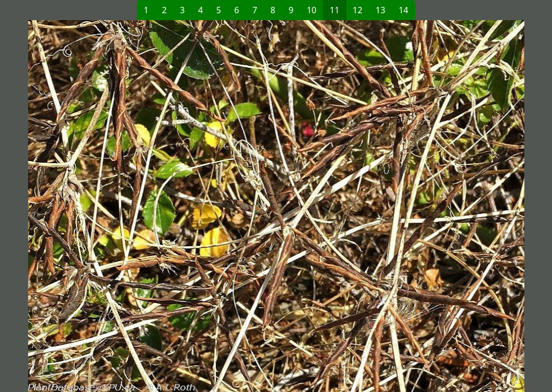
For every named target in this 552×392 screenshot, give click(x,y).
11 (335, 10)
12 (357, 10)
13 (380, 10)
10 (311, 10)
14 (404, 10)
